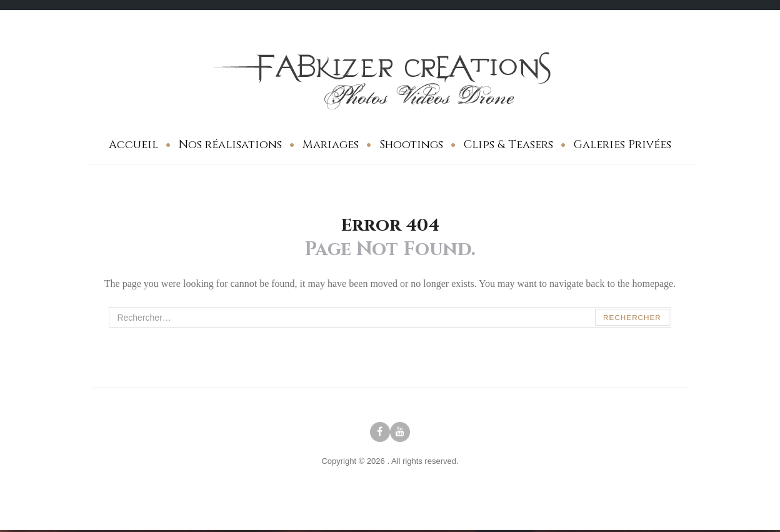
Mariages (331, 145)
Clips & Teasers (508, 145)
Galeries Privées (622, 145)
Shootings (411, 145)
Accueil (133, 145)
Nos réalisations (230, 145)
